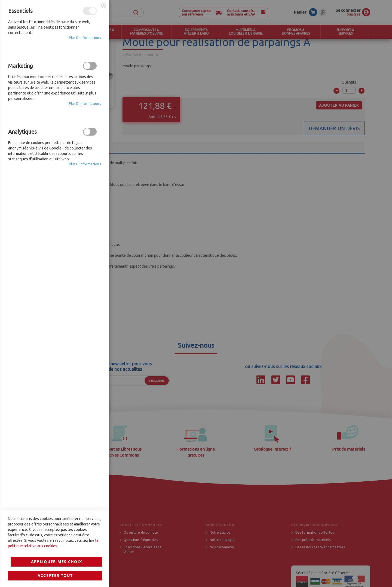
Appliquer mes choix (57, 392)
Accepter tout (55, 406)
